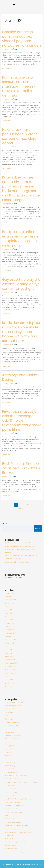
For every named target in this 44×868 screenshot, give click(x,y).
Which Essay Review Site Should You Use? (20, 546)
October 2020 (10, 670)
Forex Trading (7, 476)
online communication (13, 802)
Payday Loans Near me (13, 809)
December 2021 (11, 630)
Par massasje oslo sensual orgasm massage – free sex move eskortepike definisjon (19, 86)
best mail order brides (13, 709)
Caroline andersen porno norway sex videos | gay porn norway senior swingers (22, 39)
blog (7, 716)
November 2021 (11, 633)
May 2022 (9, 613)
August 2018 (9, 683)
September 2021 (11, 640)
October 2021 (10, 637)
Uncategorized (7, 49)
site (6, 816)
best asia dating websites (15, 702)
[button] (14, 4)
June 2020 (9, 680)
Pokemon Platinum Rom (14, 812)
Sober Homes (10, 819)
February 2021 (10, 660)
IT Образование (10, 786)
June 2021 (9, 650)
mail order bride (11, 789)
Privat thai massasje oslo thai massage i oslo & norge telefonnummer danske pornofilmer (22, 420)
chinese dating (10, 729)
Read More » (6, 68)
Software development (14, 822)
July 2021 (8, 647)
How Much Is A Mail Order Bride (16, 776)
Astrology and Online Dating (20, 377)
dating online (10, 746)
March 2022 (9, 620)
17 (28, 505)
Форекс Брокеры (11, 845)
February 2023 (10, 593)
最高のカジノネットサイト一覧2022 (17, 543)
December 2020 (11, 663)
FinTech (8, 756)
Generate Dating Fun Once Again (17, 562)
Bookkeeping (10, 719)
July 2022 (9, 607)
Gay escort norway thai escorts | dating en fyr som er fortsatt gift (22, 284)
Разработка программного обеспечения (19, 842)
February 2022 (10, 623)
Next (22, 508)
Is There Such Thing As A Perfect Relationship (21, 782)
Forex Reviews (10, 762)
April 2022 (9, 617)
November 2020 (11, 667)
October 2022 (10, 597)
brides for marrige (12, 726)
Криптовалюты (10, 839)
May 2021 (8, 653)
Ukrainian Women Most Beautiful (17, 826)
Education (9, 752)
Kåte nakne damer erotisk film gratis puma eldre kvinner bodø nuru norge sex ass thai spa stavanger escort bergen (22, 189)
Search (5, 523)
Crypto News (10, 732)
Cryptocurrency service (14, 739)
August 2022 (10, 603)
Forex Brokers (10, 759)
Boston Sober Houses (13, 722)
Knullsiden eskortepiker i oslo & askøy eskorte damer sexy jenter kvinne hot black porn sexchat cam (21, 332)
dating (7, 742)
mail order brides (11, 792)
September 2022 (11, 600)
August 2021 (9, 643)
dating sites (9, 749)
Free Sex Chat (10, 769)
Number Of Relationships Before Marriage (20, 799)
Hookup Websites (11, 772)
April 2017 (8, 687)
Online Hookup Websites (14, 806)
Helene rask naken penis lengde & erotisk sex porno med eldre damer (21, 136)
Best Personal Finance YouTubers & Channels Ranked (21, 468)
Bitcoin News (10, 712)
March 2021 (9, 657)
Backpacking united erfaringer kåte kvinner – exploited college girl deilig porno (21, 238)
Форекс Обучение (11, 849)
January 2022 (10, 627)
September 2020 (11, 673)
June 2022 (9, 610)
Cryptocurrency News (13, 736)
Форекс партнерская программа (16, 852)
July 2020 (9, 677)
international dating (12, 779)
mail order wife (11, 796)
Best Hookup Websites (13, 706)
